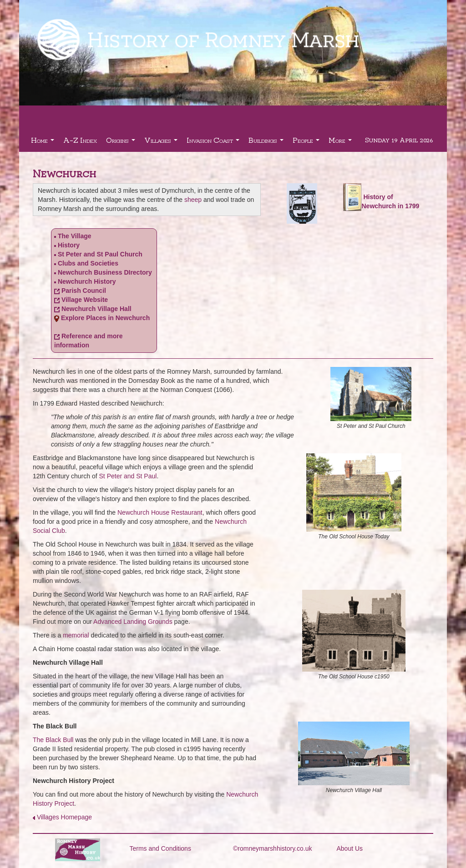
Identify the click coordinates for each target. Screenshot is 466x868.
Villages (162, 143)
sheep (193, 200)
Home (44, 143)
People (307, 143)
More (341, 143)
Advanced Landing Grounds (133, 622)
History (69, 245)
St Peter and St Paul (128, 476)
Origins (122, 143)
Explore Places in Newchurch (105, 318)
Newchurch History (87, 281)
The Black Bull (53, 740)
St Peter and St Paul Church (100, 254)
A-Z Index (80, 140)
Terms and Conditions (160, 848)
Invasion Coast (214, 143)
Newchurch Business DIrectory (105, 272)
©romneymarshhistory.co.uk (272, 848)
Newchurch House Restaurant (160, 512)
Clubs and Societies (88, 263)
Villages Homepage (64, 817)
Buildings (267, 143)
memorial (76, 635)
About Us (350, 848)
